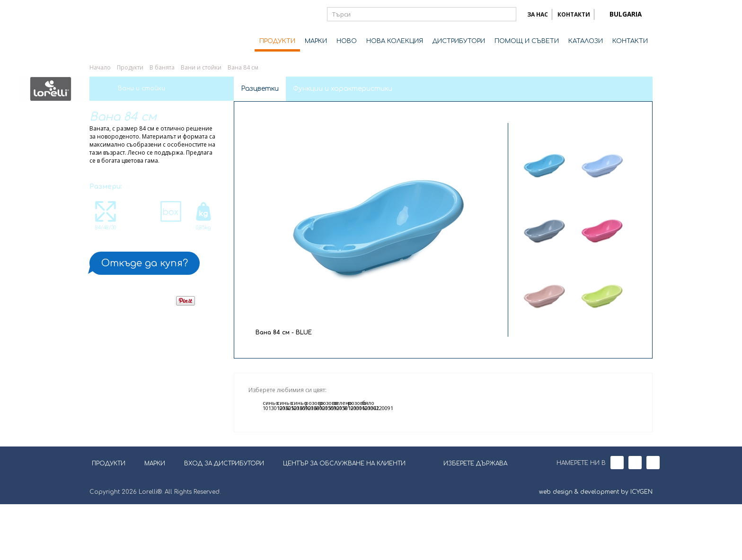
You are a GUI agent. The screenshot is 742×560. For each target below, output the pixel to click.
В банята (162, 67)
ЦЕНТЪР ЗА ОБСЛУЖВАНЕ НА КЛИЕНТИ (344, 519)
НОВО (347, 41)
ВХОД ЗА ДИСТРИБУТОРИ (224, 519)
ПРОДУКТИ (277, 41)
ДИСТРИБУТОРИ (459, 41)
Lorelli (127, 29)
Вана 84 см (243, 67)
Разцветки (260, 89)
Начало (100, 67)
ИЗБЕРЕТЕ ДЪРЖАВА (469, 518)
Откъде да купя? (145, 263)
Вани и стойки (201, 67)
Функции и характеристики (343, 89)
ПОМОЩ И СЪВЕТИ (527, 41)
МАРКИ (316, 41)
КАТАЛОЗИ (586, 41)
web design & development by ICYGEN (596, 548)
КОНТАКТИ (574, 14)
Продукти (130, 67)
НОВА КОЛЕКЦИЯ (395, 41)
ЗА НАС (538, 14)
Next (573, 327)
